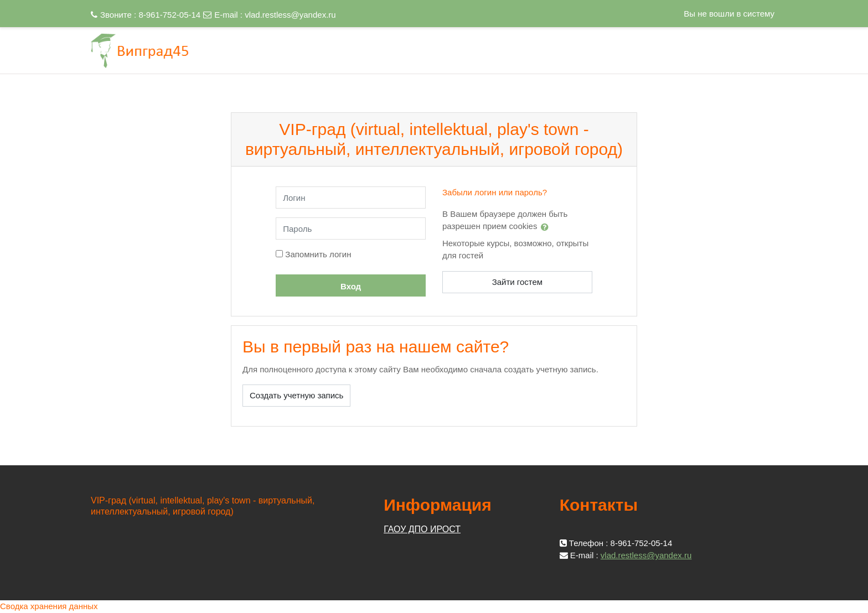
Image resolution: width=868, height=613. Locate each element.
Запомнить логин (318, 254)
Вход (351, 286)
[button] (547, 227)
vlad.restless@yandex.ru (290, 15)
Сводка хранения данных (49, 606)
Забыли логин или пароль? (495, 192)
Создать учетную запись (296, 395)
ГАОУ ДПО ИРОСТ (422, 529)
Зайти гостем (518, 282)
